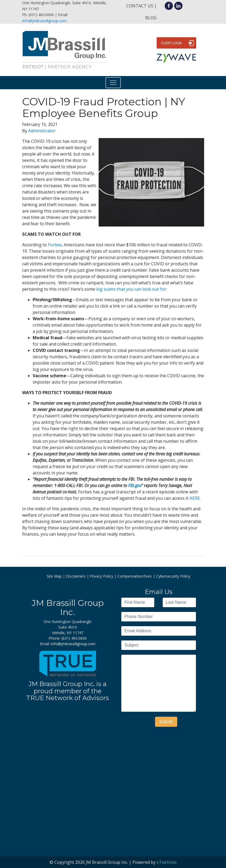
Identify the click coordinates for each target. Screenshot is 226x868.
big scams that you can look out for (131, 289)
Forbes (55, 245)
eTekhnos (167, 862)
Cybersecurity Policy (173, 576)
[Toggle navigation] (113, 83)
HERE (195, 498)
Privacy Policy (102, 576)
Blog (151, 18)
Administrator (42, 131)
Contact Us (140, 6)
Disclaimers (76, 576)
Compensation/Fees (135, 576)
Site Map (54, 576)
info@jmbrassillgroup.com (44, 21)
